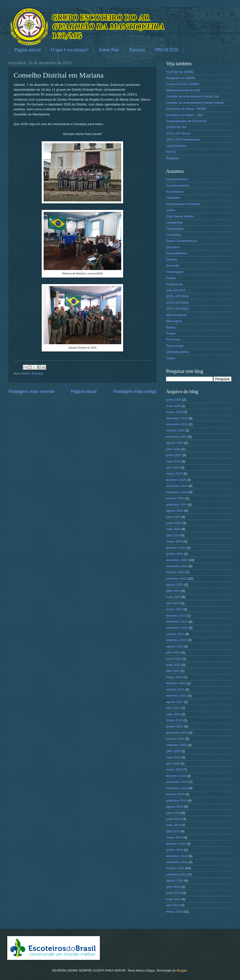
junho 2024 (174, 523)
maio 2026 (173, 406)
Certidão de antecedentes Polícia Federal (195, 103)
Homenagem (175, 272)
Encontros (173, 247)
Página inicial (28, 50)
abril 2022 (173, 671)
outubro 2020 (175, 739)
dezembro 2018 (177, 856)
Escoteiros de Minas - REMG (186, 109)
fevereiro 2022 (176, 683)
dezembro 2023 (177, 560)
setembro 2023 (176, 578)
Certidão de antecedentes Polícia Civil (192, 96)
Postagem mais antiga (135, 391)
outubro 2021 (175, 689)
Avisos (171, 210)
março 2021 (174, 720)
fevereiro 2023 (176, 616)
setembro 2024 (176, 505)
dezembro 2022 (177, 622)
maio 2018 (173, 899)
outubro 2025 (175, 430)
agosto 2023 (175, 585)
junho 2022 (174, 659)
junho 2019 (174, 819)
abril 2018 (173, 905)
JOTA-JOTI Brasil (178, 133)
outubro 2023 (175, 572)
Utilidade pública (177, 352)
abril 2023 (173, 603)
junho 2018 (174, 893)
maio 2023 (173, 597)
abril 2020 (173, 763)
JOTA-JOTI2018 (177, 296)
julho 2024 (173, 517)
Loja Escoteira (176, 146)
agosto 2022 (175, 646)
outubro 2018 (175, 868)
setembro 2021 (176, 696)
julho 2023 (173, 591)
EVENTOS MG (176, 127)
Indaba (171, 278)
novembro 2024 (177, 492)
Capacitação (175, 229)
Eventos (37, 373)
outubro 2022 (175, 634)
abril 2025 (173, 467)
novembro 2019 (177, 788)
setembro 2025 (176, 437)
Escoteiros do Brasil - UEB (184, 115)
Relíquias (173, 158)
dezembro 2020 (177, 733)
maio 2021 (173, 714)
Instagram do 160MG (181, 78)
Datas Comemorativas (181, 241)
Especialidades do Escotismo (186, 121)
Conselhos (173, 235)
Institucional (174, 284)
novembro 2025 (177, 424)
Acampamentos (177, 179)
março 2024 (174, 541)
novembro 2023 (177, 566)
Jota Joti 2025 (176, 290)
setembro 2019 (176, 801)
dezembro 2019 (177, 782)
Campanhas (174, 222)
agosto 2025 (175, 443)
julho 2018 (173, 887)
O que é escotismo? (70, 50)
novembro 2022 (177, 628)
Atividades (173, 198)
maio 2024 (173, 529)
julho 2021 (173, 708)
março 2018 (174, 912)
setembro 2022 (176, 640)
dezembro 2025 (177, 418)
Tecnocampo (175, 346)
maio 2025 (173, 461)
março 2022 (174, 677)
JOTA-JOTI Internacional (183, 139)
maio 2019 (173, 825)
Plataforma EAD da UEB (183, 90)
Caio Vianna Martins (180, 216)
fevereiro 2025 (176, 480)
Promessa (173, 339)
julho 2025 (173, 449)
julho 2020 (173, 751)
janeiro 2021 (175, 726)
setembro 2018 (176, 874)
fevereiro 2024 (176, 548)
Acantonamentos (178, 186)
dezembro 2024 (177, 486)
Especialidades (177, 253)
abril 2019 (173, 831)
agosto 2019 (175, 807)
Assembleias (175, 192)
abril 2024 (173, 535)
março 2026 (174, 412)
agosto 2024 (175, 511)
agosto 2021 (175, 702)
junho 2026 (174, 400)
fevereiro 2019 (176, 844)
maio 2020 (173, 757)
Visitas (171, 358)
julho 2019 (173, 813)
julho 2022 (173, 652)
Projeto (171, 333)
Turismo (137, 50)
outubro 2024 (175, 498)
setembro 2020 (176, 745)
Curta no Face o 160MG (183, 84)
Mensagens (174, 321)
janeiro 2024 (175, 554)
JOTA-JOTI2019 (177, 303)
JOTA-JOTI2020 (177, 309)
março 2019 (174, 837)
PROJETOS (167, 50)
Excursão (173, 266)
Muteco (171, 327)
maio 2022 (173, 665)
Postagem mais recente (31, 391)
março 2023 (174, 609)
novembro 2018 (177, 862)
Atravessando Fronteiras (183, 204)
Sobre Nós (109, 50)
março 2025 (174, 474)
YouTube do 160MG (180, 72)
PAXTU (171, 152)
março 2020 (174, 769)
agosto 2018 (175, 880)
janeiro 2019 (175, 850)
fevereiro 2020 (176, 776)
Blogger (182, 970)
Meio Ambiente (176, 315)
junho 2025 (174, 455)
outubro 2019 (175, 794)
